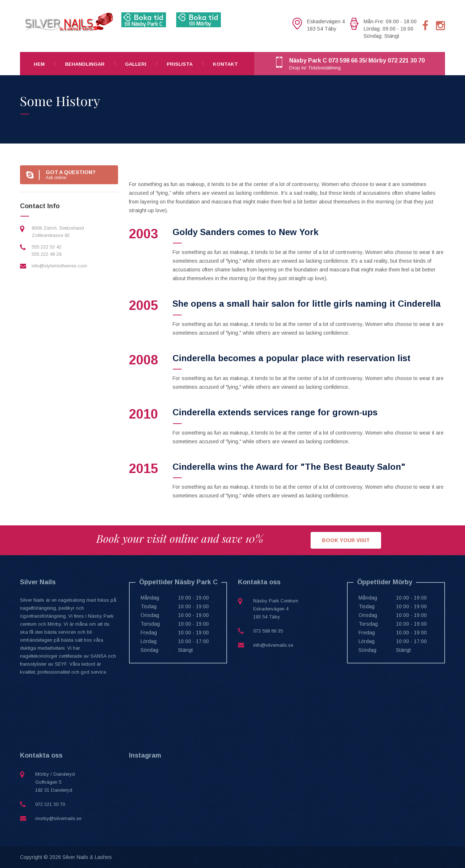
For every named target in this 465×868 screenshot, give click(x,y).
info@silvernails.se (273, 645)
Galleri (136, 64)
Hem (39, 64)
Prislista (180, 64)
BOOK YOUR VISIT (346, 540)
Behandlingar (85, 64)
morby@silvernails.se (58, 818)
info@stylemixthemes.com (59, 266)
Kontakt (225, 64)
